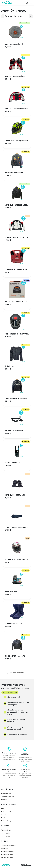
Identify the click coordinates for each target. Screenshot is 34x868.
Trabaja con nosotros (8, 797)
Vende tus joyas (6, 830)
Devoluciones (5, 818)
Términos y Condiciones (8, 845)
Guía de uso (5, 848)
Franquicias (5, 800)
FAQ (3, 809)
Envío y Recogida (6, 812)
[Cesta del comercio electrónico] (27, 3)
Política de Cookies (7, 854)
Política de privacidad (8, 851)
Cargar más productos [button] (17, 672)
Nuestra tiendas (6, 794)
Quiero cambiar (6, 836)
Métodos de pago (7, 821)
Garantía (4, 815)
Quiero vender (6, 833)
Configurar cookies (7, 857)
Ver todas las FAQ (10, 692)
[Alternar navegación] (31, 3)
